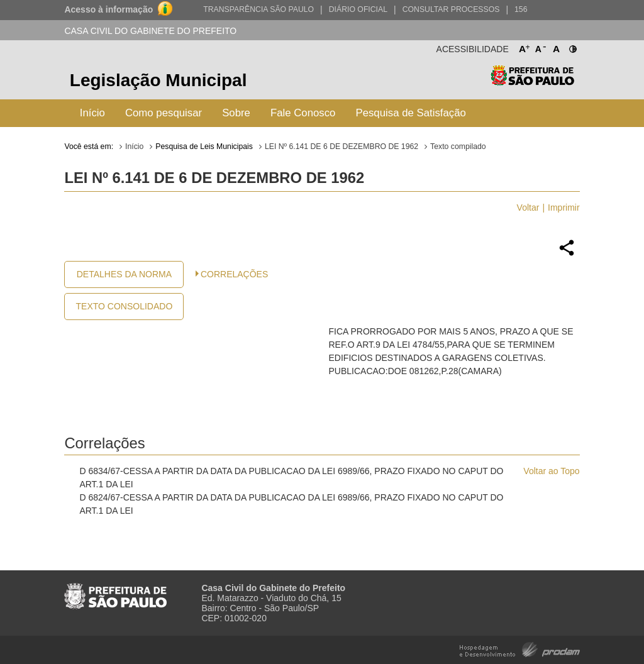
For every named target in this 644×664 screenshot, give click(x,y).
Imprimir (564, 207)
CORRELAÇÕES (234, 274)
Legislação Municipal (158, 80)
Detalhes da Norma (124, 274)
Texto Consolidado (125, 306)
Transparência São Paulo (258, 9)
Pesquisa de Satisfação (410, 113)
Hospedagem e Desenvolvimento (520, 649)
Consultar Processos (451, 9)
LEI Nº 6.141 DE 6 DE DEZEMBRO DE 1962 (341, 147)
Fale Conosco (303, 113)
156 (521, 9)
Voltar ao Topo (551, 471)
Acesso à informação (108, 9)
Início (92, 113)
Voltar (528, 207)
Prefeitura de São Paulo (532, 82)
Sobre (236, 113)
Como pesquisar (164, 113)
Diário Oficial (358, 9)
